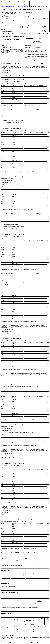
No (2, 640)
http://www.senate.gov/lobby (23, 6)
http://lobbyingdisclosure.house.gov (8, 6)
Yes (5, 640)
